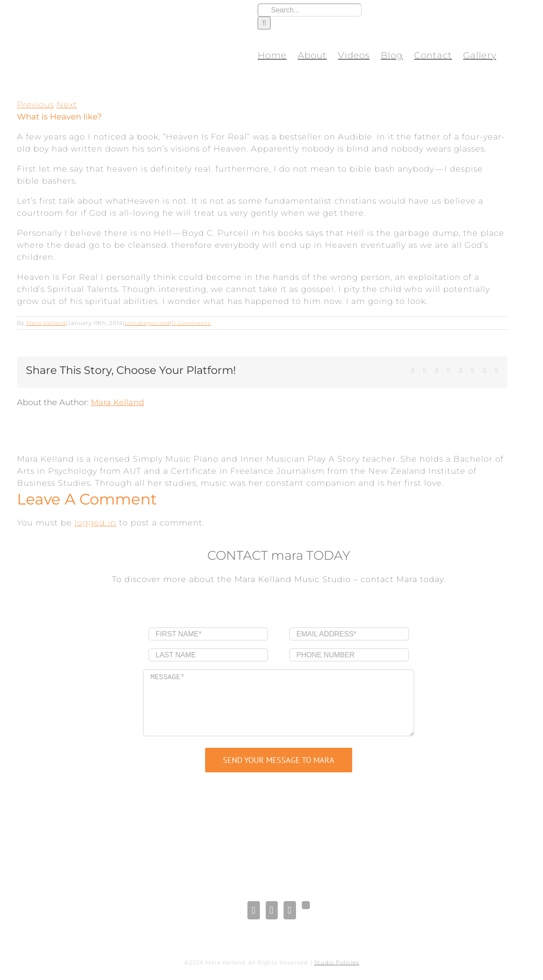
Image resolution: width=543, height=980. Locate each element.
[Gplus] (306, 905)
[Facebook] (253, 910)
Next (67, 105)
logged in (95, 523)
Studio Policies (337, 962)
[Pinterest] (290, 910)
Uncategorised (147, 323)
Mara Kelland (46, 323)
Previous (35, 105)
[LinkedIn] (272, 910)
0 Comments (191, 323)
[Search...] (310, 10)
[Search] (264, 23)
